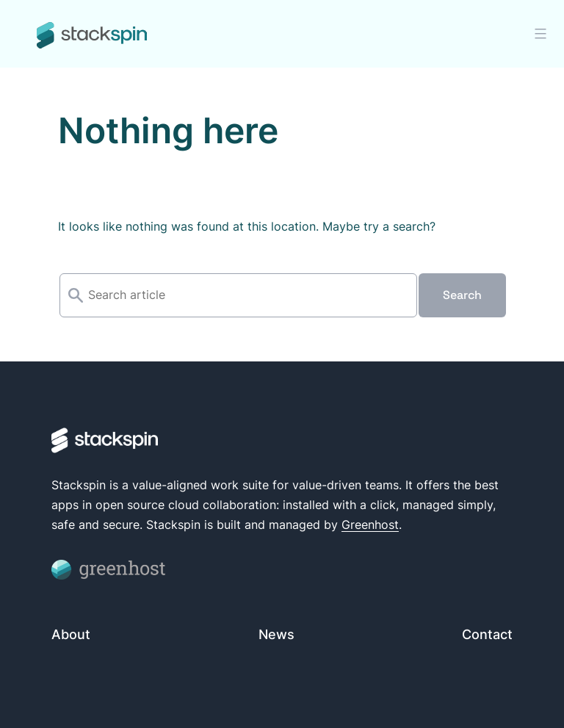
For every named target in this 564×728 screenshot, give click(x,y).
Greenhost (370, 525)
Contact (487, 634)
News (276, 634)
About (71, 634)
